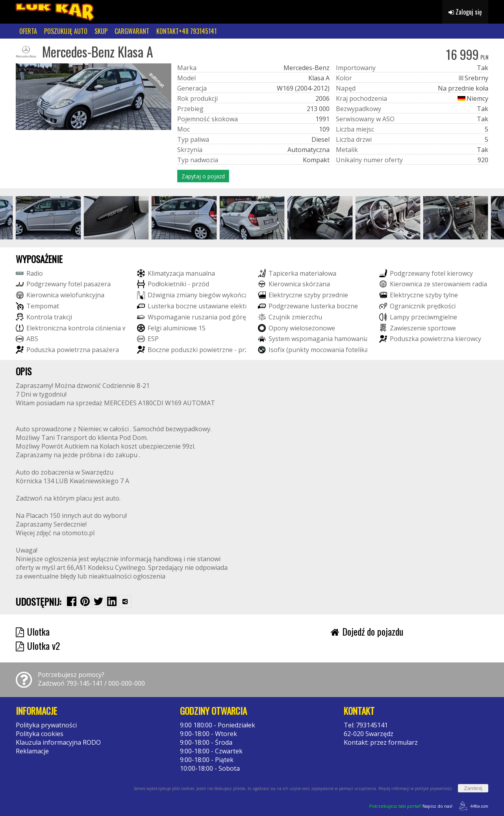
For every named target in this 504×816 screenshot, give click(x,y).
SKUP (101, 31)
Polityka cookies (40, 734)
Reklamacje (32, 751)
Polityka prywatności (46, 725)
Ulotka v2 (38, 645)
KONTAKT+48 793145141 (186, 31)
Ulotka (33, 631)
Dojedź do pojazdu (367, 631)
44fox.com (472, 806)
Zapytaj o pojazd (203, 176)
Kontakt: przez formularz (381, 742)
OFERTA (28, 31)
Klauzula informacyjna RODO (58, 742)
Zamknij (473, 788)
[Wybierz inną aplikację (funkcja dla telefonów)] (125, 601)
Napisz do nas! (411, 806)
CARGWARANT (132, 31)
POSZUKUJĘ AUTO (66, 31)
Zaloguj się (465, 12)
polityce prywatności (434, 788)
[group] (48, 218)
